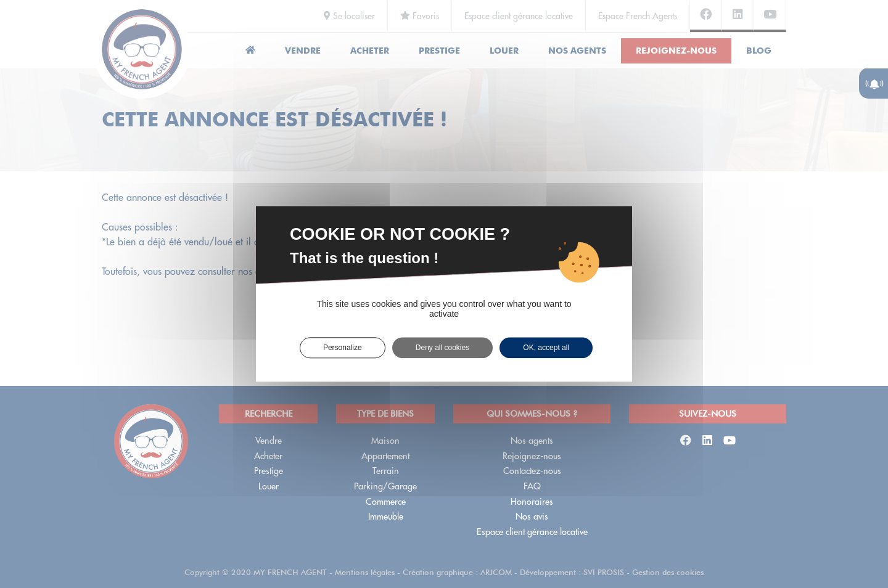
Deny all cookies (442, 348)
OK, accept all (546, 348)
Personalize (343, 348)
